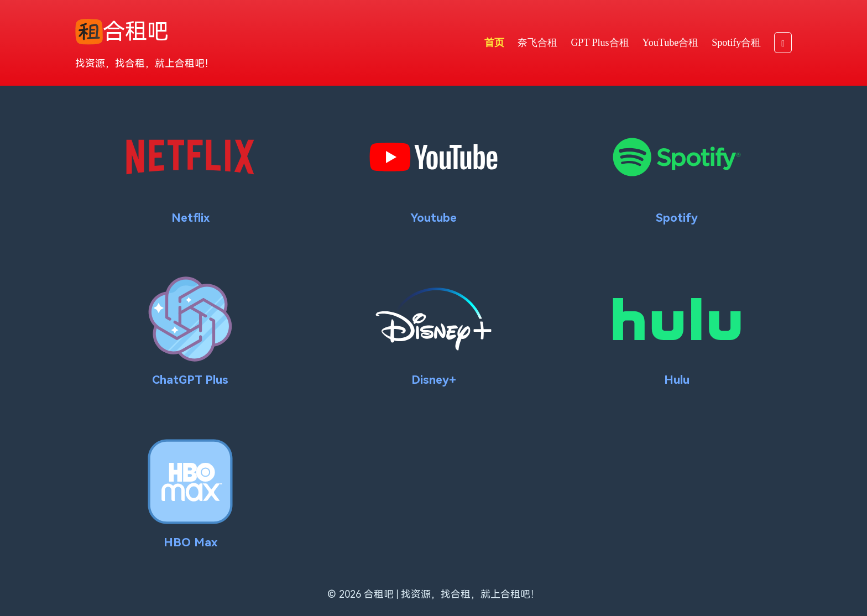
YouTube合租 (671, 43)
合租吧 (122, 32)
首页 (494, 42)
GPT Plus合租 (600, 43)
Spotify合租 (736, 43)
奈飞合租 (537, 43)
